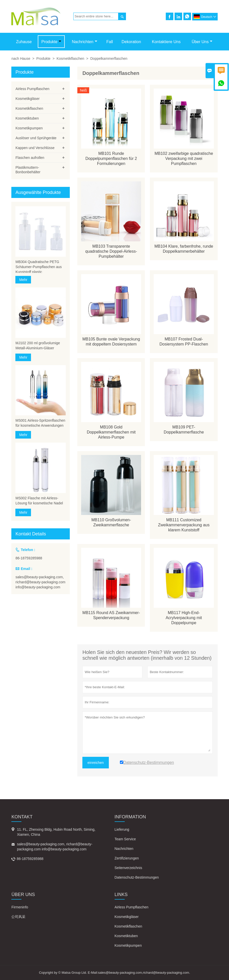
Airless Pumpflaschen (32, 89)
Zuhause (24, 42)
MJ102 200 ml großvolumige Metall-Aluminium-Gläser (38, 345)
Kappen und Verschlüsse (35, 148)
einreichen (96, 763)
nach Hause (21, 59)
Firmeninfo (20, 907)
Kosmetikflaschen (71, 59)
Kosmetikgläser (27, 99)
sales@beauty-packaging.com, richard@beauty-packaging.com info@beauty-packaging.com (40, 582)
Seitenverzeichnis (128, 868)
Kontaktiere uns (166, 42)
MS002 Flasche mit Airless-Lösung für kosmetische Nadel (39, 501)
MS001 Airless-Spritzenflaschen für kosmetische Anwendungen (40, 423)
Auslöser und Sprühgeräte (36, 138)
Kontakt (22, 817)
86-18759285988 (29, 558)
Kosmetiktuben (27, 118)
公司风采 (18, 917)
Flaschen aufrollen (30, 158)
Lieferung (122, 829)
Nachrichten (84, 42)
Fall (110, 42)
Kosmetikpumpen (29, 128)
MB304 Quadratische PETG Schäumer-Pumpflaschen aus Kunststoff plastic (39, 267)
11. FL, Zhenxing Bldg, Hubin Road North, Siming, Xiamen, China (56, 832)
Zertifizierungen (127, 858)
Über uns (202, 42)
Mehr (23, 280)
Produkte (51, 42)
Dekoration (131, 42)
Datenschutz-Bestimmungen (137, 877)
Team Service (125, 839)
